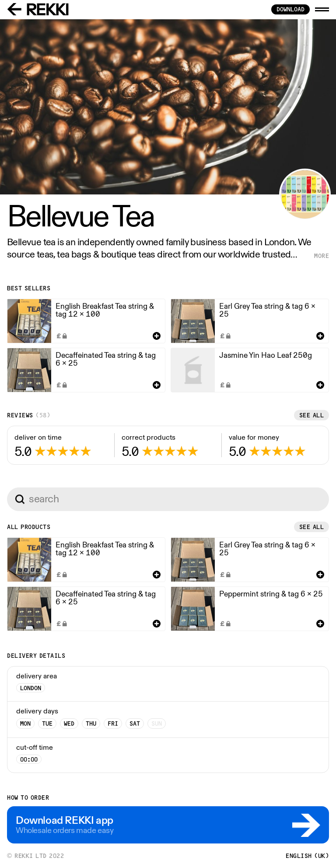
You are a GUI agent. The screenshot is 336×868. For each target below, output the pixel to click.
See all (312, 415)
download (290, 9)
